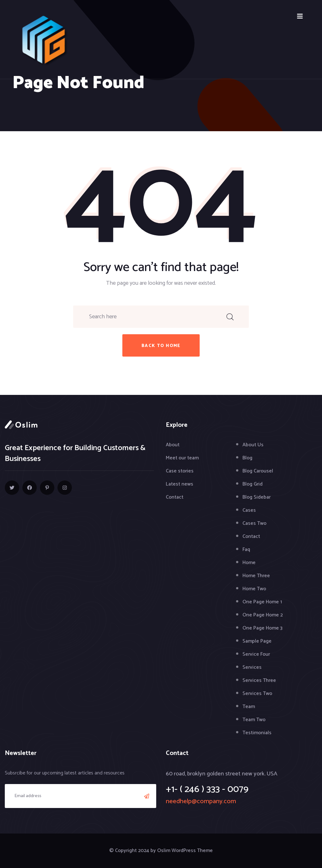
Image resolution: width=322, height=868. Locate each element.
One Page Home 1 (262, 602)
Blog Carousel (258, 471)
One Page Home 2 (263, 615)
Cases (249, 510)
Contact (175, 497)
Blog (247, 458)
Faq (246, 550)
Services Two (257, 694)
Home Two (254, 589)
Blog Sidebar (257, 497)
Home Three (256, 576)
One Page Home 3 (262, 628)
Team (249, 707)
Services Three (259, 680)
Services (252, 667)
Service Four (256, 654)
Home (249, 563)
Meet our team (182, 458)
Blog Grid (253, 484)
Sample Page (257, 641)
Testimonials (257, 733)
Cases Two (254, 523)
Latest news (180, 484)
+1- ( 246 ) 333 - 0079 (207, 789)
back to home (161, 346)
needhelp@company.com (201, 801)
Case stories (180, 471)
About (173, 445)
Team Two (254, 720)
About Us (253, 445)
